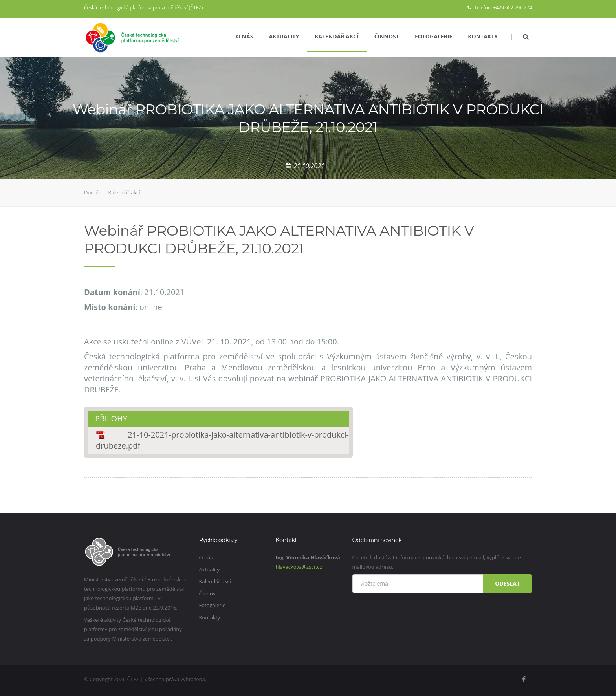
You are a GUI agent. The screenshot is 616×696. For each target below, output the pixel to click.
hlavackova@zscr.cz (299, 567)
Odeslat (507, 583)
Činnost (387, 36)
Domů (91, 192)
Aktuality (284, 36)
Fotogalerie (434, 36)
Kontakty (483, 36)
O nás (245, 36)
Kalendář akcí (337, 36)
